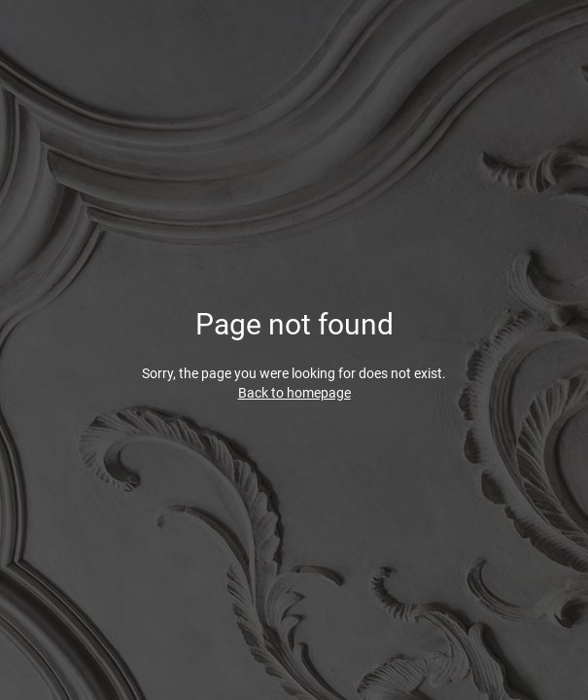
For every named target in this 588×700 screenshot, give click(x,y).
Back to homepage (294, 393)
